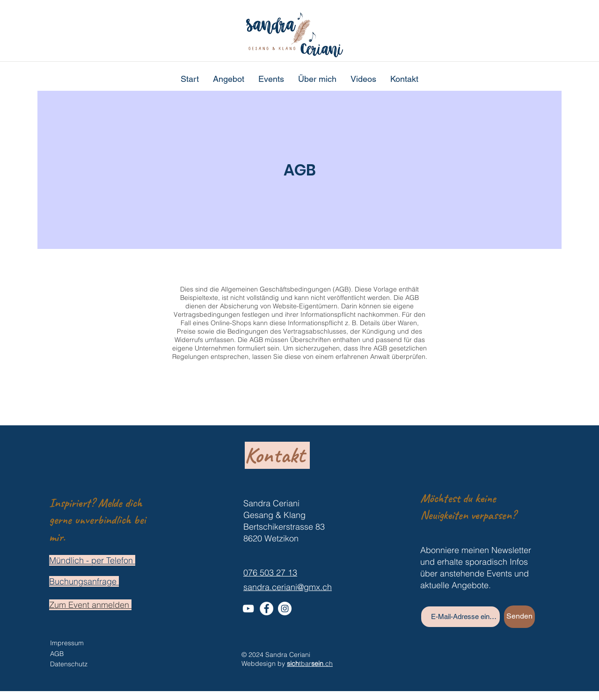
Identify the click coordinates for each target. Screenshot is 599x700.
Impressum (67, 643)
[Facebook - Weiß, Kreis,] (267, 609)
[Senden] (519, 617)
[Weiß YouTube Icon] (248, 609)
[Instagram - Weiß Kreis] (285, 609)
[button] (229, 79)
